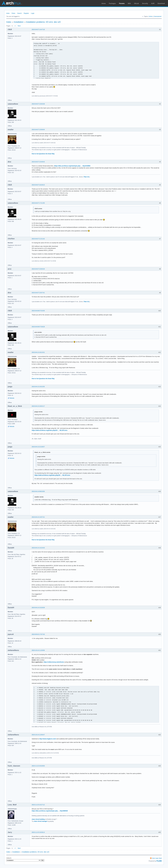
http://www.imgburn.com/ (48, 739)
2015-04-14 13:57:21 (38, 517)
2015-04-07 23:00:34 (38, 269)
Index (8, 13)
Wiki (129, 3)
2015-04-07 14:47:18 (38, 29)
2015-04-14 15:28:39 (38, 608)
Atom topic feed (157, 858)
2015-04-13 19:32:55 (38, 387)
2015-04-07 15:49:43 (38, 162)
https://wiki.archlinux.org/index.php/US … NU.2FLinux (50, 430)
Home (104, 3)
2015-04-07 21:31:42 (38, 239)
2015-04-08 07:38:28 (38, 327)
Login (33, 13)
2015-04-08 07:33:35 (38, 311)
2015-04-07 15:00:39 (38, 104)
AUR (153, 3)
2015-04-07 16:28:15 (38, 185)
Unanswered (157, 16)
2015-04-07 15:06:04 (38, 130)
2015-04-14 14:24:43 (38, 548)
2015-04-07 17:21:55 (38, 203)
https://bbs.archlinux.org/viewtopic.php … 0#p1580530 (50, 811)
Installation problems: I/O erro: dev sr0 (43, 22)
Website (12, 398)
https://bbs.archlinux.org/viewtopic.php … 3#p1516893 (72, 166)
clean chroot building (38, 819)
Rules (13, 13)
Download (161, 3)
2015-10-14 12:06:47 (38, 735)
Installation (19, 22)
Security (145, 3)
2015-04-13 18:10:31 (38, 352)
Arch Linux (12, 3)
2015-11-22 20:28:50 (38, 766)
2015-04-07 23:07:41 (38, 293)
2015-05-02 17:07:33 (38, 634)
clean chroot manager (41, 821)
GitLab (136, 3)
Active (150, 16)
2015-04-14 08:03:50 (38, 491)
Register (26, 13)
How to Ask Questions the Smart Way (43, 154)
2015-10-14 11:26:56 (38, 650)
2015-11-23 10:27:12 (38, 805)
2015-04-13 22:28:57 (38, 447)
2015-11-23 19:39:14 (38, 832)
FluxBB (159, 861)
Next (19, 26)
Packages (112, 3)
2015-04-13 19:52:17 (38, 406)
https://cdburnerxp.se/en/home (54, 662)
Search (19, 13)
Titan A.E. (87, 177)
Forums (122, 3)
